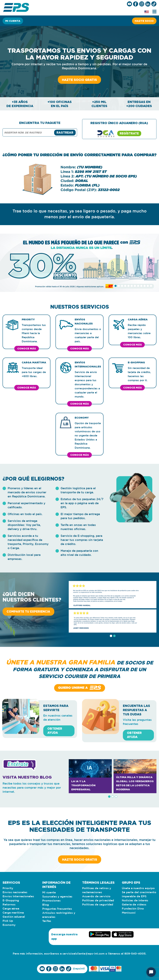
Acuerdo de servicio (96, 896)
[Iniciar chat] (151, 972)
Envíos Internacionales (18, 896)
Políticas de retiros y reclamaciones (97, 890)
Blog (46, 905)
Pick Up (8, 921)
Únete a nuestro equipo (138, 888)
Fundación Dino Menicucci (133, 911)
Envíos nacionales (15, 892)
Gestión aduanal (14, 917)
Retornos (9, 905)
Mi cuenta (13, 21)
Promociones (51, 901)
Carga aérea (11, 909)
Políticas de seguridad (98, 905)
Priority (8, 888)
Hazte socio (144, 21)
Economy (9, 925)
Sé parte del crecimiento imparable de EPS (139, 894)
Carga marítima (13, 913)
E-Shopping (11, 901)
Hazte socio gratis (79, 80)
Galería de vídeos (134, 905)
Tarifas (47, 921)
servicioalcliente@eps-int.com (83, 954)
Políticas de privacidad (98, 901)
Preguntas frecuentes (57, 909)
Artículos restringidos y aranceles (59, 915)
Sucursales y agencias (57, 897)
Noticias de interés (135, 901)
